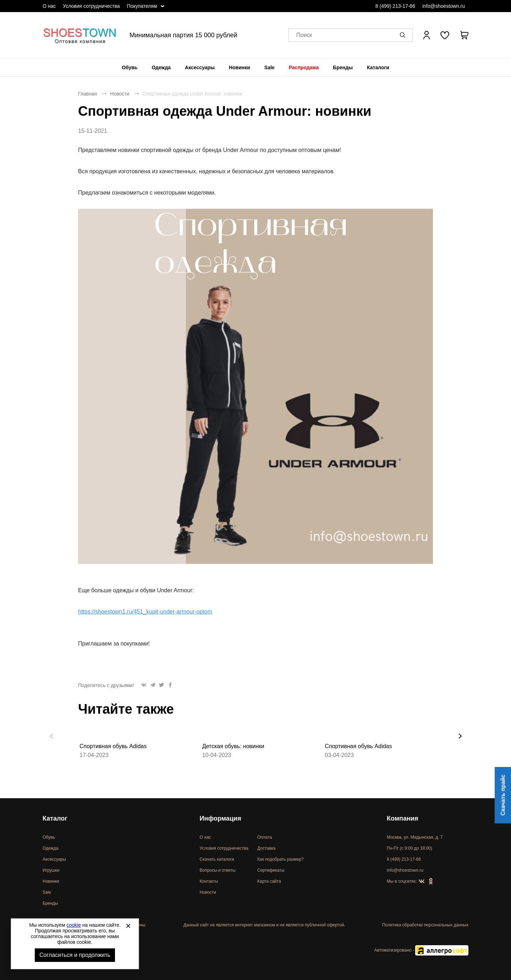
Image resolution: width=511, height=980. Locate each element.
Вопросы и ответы (218, 870)
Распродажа (304, 67)
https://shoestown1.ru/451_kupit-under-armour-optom (145, 612)
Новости (120, 94)
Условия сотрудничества (91, 6)
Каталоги (378, 67)
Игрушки (51, 870)
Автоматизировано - (421, 950)
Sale (270, 67)
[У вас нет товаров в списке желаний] (445, 35)
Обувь (130, 67)
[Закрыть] (128, 926)
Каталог (55, 818)
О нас (49, 6)
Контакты (209, 881)
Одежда (161, 67)
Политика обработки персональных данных (425, 925)
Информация (221, 818)
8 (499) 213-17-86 (395, 6)
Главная (87, 94)
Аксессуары (200, 67)
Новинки (240, 67)
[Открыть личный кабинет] (427, 35)
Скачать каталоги (217, 859)
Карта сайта (269, 881)
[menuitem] (130, 67)
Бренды (343, 67)
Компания (402, 818)
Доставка (267, 848)
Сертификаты (271, 870)
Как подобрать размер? (281, 859)
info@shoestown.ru (444, 6)
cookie (74, 925)
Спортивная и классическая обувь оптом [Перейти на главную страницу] (80, 35)
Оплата (265, 837)
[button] (404, 35)
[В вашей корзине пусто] (464, 35)
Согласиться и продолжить (75, 955)
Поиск (304, 35)
